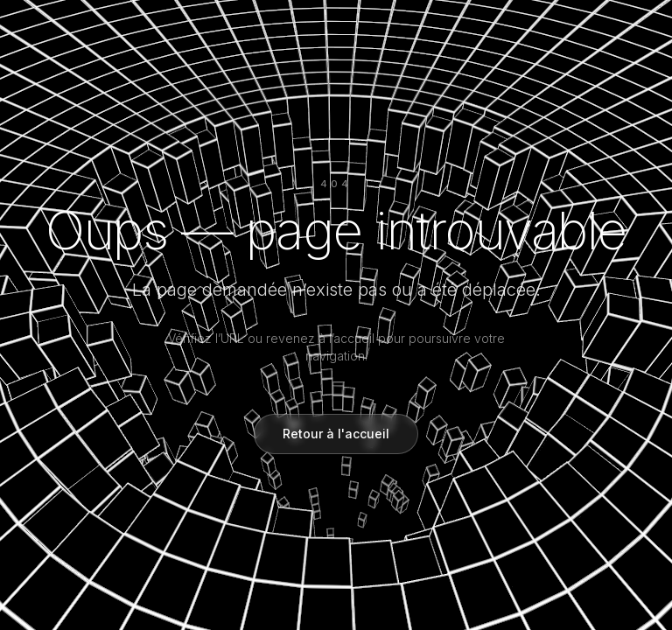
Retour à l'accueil (336, 434)
